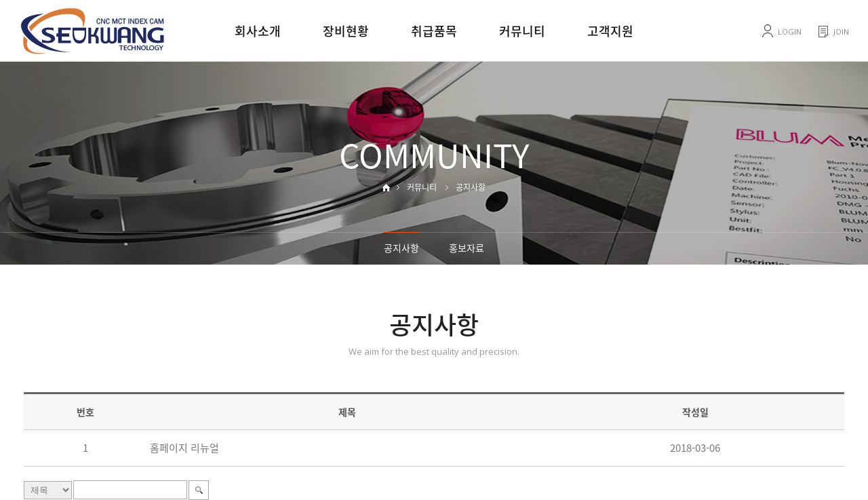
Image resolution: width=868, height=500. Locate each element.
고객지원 (610, 31)
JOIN (841, 32)
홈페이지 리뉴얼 (184, 448)
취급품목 (434, 31)
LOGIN (790, 32)
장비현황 (346, 31)
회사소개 (258, 31)
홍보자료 (467, 248)
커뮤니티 (522, 31)
